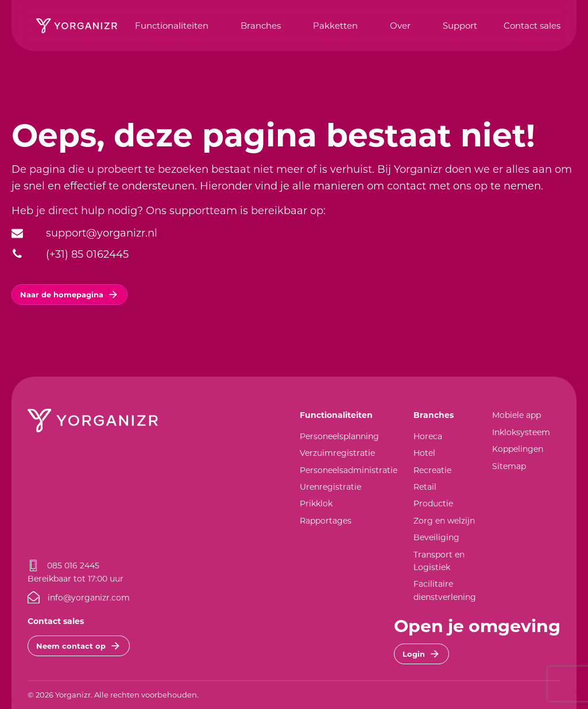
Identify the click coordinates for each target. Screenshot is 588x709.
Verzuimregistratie (337, 453)
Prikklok (316, 503)
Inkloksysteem (521, 432)
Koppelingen (518, 449)
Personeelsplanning (339, 436)
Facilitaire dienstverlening (445, 590)
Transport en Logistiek (439, 561)
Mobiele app (517, 415)
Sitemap (509, 466)
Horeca (428, 436)
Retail (425, 487)
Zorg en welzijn (444, 520)
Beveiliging (436, 537)
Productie (433, 503)
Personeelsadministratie (349, 470)
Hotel (424, 453)
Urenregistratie (330, 487)
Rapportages (326, 520)
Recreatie (432, 470)
